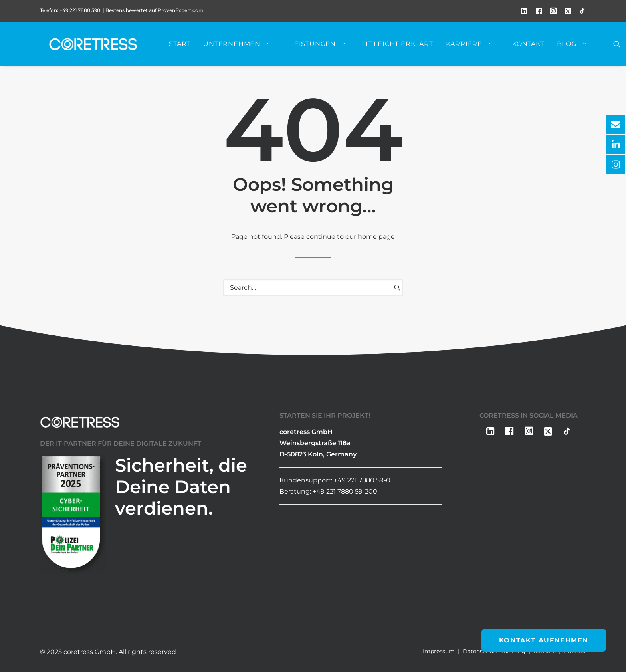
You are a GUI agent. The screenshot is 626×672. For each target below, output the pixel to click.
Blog (577, 46)
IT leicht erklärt (405, 46)
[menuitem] (524, 11)
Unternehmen (242, 46)
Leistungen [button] (324, 46)
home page (376, 237)
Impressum (439, 651)
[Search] (313, 288)
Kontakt (534, 46)
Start (185, 46)
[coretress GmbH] (94, 46)
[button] (524, 11)
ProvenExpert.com (181, 10)
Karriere (475, 46)
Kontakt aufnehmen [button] (544, 640)
